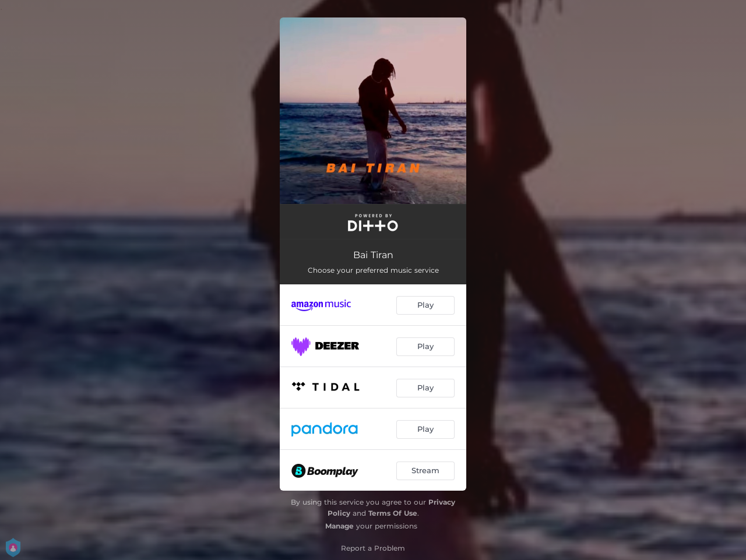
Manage (339, 526)
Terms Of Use (393, 513)
